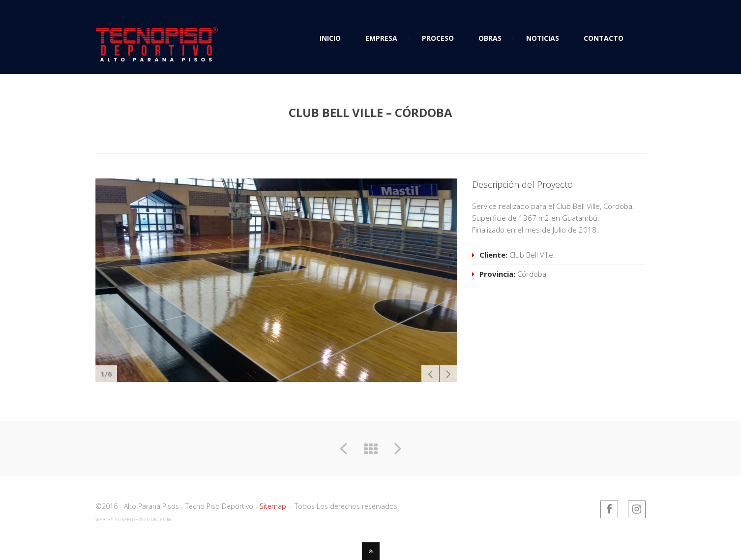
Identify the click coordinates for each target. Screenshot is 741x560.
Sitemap (273, 506)
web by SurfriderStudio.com (133, 519)
